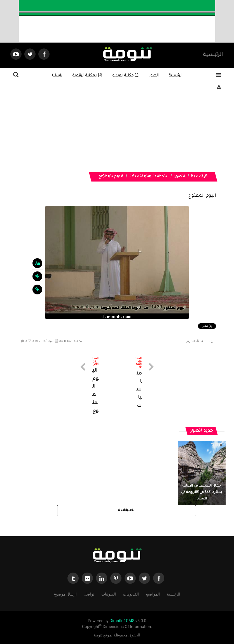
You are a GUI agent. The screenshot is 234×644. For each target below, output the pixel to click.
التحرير (191, 341)
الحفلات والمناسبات (148, 177)
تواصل (89, 594)
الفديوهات (131, 594)
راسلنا (57, 76)
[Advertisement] (117, 133)
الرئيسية (213, 55)
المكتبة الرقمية (87, 76)
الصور (154, 76)
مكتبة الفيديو (126, 76)
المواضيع (153, 594)
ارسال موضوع (65, 594)
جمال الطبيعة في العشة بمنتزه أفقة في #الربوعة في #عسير (202, 492)
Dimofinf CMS (122, 621)
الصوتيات (109, 594)
